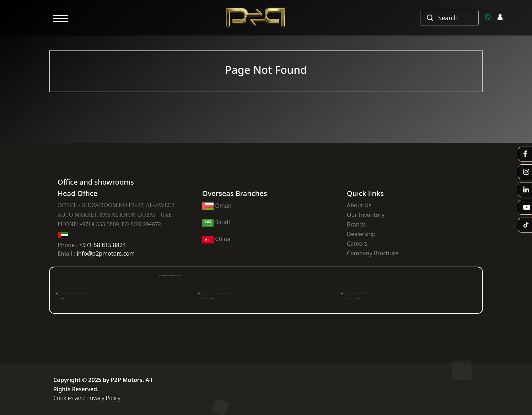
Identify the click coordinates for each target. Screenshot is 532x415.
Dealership (361, 234)
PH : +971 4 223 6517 (222, 297)
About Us (359, 205)
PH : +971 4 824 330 (77, 297)
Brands (356, 224)
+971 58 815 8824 (103, 245)
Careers (357, 244)
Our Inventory (366, 215)
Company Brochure (373, 253)
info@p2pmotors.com (106, 253)
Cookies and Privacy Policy (87, 398)
